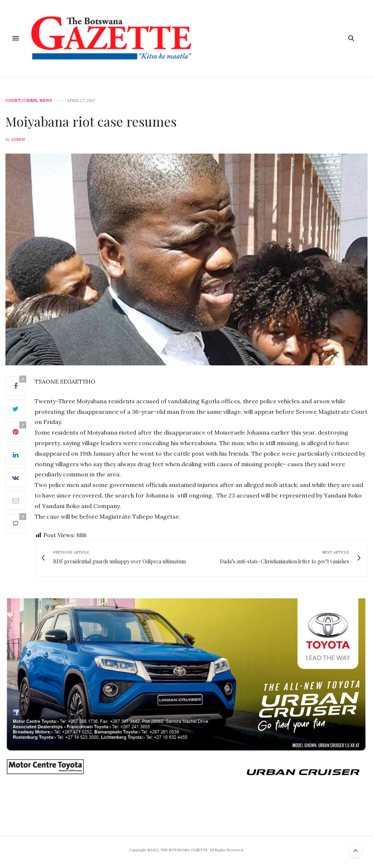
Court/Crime (21, 101)
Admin (18, 139)
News (46, 101)
